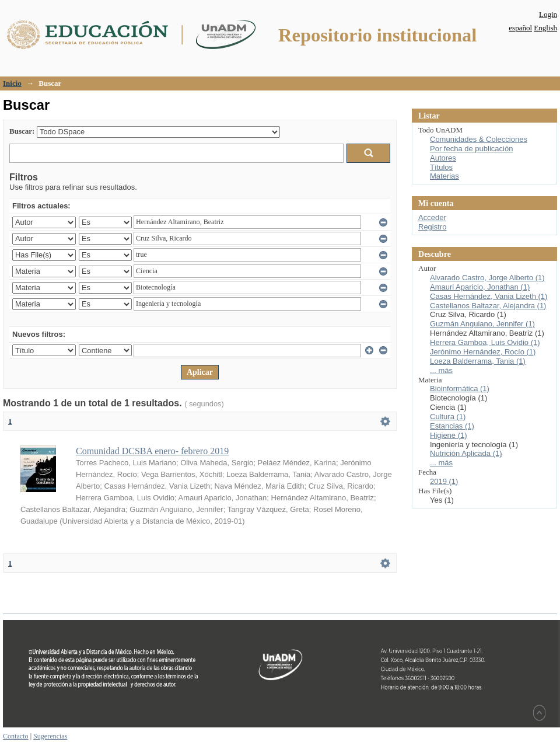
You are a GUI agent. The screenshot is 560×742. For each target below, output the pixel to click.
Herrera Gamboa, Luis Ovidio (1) (485, 342)
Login (548, 14)
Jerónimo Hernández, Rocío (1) (483, 352)
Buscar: (22, 131)
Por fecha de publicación (471, 149)
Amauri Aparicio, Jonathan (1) (480, 287)
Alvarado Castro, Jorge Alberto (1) (487, 278)
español (520, 28)
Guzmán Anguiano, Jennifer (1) (482, 324)
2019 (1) (444, 481)
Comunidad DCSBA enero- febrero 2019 (152, 451)
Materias (444, 176)
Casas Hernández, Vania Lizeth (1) (489, 296)
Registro (432, 227)
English (545, 28)
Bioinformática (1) (460, 389)
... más (441, 370)
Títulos (441, 167)
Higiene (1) (449, 435)
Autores (443, 158)
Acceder (432, 217)
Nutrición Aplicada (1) (466, 453)
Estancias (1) (452, 426)
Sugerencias (50, 736)
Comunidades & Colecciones (479, 139)
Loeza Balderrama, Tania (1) (478, 361)
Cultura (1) (448, 417)
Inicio (12, 83)
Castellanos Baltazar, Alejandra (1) (488, 306)
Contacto (16, 736)
